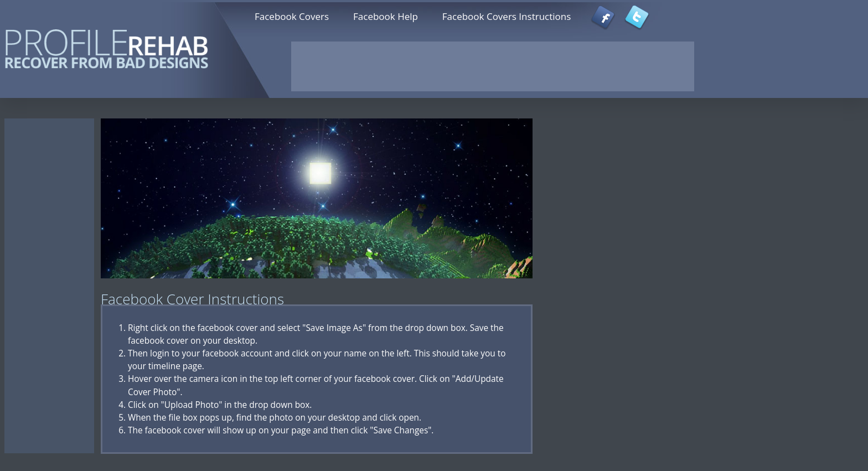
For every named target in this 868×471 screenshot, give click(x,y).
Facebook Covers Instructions (507, 16)
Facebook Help (386, 16)
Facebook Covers (292, 16)
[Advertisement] (493, 66)
